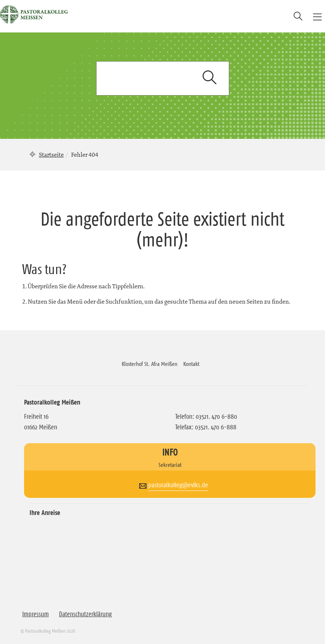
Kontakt (191, 364)
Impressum (36, 614)
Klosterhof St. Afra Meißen (150, 364)
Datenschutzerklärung (85, 614)
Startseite (51, 155)
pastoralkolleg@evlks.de (178, 485)
